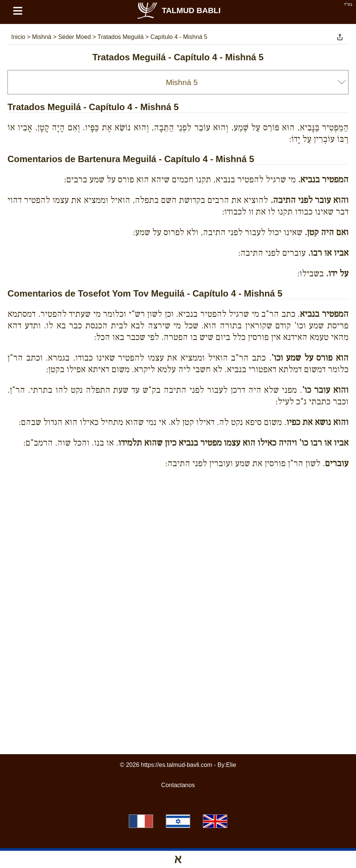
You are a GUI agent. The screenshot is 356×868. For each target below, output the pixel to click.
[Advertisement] (178, 509)
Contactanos (178, 785)
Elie (231, 765)
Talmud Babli (178, 10)
